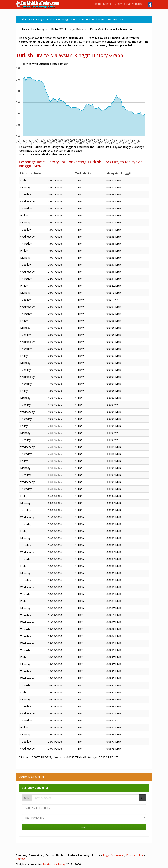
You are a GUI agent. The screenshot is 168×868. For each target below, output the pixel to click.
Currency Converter (35, 788)
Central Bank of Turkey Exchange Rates (118, 4)
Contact (21, 859)
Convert (84, 827)
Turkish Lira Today (54, 864)
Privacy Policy (135, 855)
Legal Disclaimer (113, 855)
